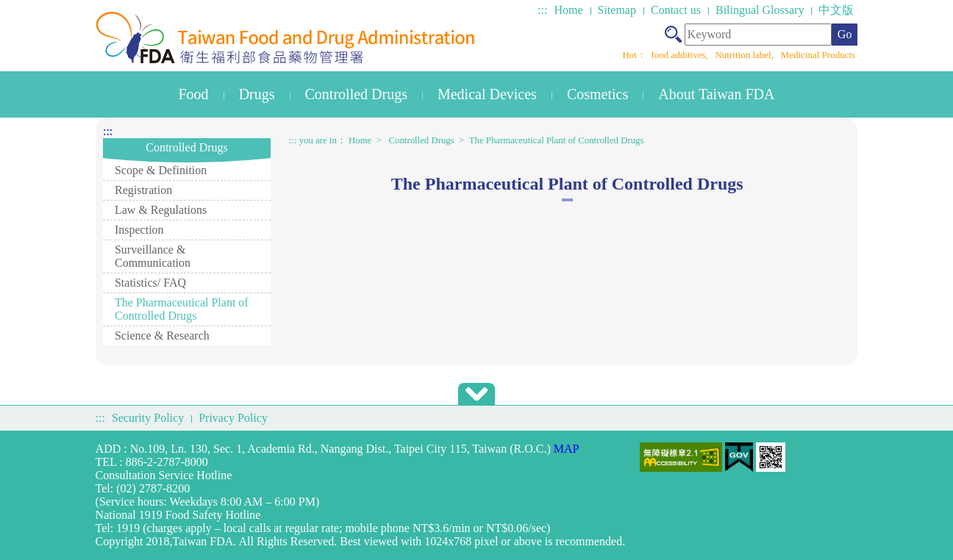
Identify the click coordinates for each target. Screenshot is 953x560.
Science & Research (162, 335)
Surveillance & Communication (153, 256)
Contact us (676, 10)
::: (542, 10)
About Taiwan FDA (716, 94)
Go (845, 34)
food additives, (681, 55)
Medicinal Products (818, 55)
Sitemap (617, 10)
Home (568, 10)
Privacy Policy (233, 418)
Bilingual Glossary (760, 10)
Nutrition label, (745, 55)
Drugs (257, 94)
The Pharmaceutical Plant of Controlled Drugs (182, 309)
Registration (143, 190)
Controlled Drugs (356, 94)
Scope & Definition (161, 170)
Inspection (139, 230)
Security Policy (148, 418)
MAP (567, 449)
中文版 (836, 10)
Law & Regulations (161, 210)
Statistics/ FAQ (150, 283)
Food (194, 94)
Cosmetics (597, 94)
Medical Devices (487, 94)
